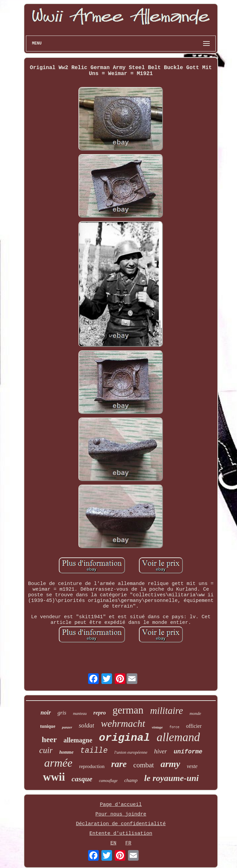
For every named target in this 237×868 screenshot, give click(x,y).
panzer (67, 727)
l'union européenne (131, 752)
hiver (160, 751)
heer (49, 739)
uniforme (188, 752)
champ (131, 780)
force (175, 727)
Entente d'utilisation (121, 834)
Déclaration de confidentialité (121, 824)
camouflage (108, 781)
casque (82, 779)
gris (62, 713)
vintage (157, 727)
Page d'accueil (121, 805)
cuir (46, 750)
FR (128, 843)
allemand (178, 737)
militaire (167, 711)
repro (100, 713)
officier (194, 726)
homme (66, 752)
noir (46, 713)
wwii (54, 777)
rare (119, 764)
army (170, 764)
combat (144, 765)
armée (58, 763)
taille (94, 751)
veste (192, 766)
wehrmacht (123, 723)
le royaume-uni (172, 778)
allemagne (78, 740)
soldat (86, 725)
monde (195, 713)
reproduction (92, 766)
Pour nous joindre (121, 814)
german (128, 710)
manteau (80, 714)
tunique (48, 726)
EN (113, 843)
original (125, 738)
